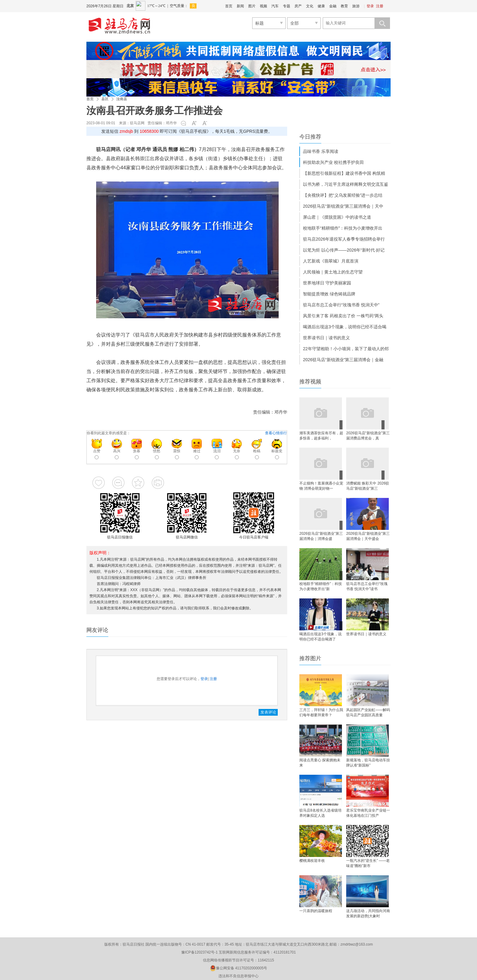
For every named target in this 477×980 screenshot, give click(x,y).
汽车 (275, 6)
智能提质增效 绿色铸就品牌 (329, 294)
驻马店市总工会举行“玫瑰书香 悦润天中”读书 (367, 586)
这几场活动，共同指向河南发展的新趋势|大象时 (368, 913)
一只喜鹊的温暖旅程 (316, 911)
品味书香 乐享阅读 (321, 151)
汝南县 (122, 99)
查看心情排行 (276, 433)
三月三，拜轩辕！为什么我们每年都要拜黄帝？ (321, 712)
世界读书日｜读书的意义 (326, 338)
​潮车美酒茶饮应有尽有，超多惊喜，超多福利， (321, 436)
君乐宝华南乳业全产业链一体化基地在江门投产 (368, 813)
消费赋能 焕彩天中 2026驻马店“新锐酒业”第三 (368, 486)
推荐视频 (310, 382)
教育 (344, 6)
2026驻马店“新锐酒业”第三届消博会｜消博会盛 (321, 536)
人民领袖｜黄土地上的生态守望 (333, 272)
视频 (263, 6)
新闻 (240, 6)
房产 (298, 6)
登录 (370, 6)
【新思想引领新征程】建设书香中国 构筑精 (344, 173)
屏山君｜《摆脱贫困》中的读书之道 (337, 217)
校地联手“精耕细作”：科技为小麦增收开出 (343, 228)
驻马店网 (137, 123)
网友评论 (97, 630)
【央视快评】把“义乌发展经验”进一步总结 (343, 195)
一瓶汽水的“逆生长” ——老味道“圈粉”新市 (368, 863)
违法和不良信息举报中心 (238, 976)
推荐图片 (310, 658)
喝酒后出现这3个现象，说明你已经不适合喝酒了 (320, 637)
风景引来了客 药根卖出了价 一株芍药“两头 (343, 316)
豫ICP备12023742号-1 (200, 952)
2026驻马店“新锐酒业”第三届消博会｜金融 (343, 360)
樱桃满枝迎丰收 (312, 861)
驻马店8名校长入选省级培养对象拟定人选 (320, 813)
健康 (321, 6)
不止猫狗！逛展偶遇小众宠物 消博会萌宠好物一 (321, 486)
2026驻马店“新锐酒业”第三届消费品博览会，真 (368, 436)
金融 (333, 6)
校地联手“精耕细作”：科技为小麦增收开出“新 (321, 586)
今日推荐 (310, 137)
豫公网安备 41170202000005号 (239, 968)
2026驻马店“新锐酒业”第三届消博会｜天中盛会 (368, 536)
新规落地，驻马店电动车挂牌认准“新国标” (368, 763)
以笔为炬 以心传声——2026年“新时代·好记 (344, 250)
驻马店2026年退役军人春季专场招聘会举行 (344, 239)
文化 (310, 6)
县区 (105, 99)
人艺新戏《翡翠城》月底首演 (331, 261)
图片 (252, 6)
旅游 (356, 6)
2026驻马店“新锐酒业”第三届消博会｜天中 (343, 206)
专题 (287, 6)
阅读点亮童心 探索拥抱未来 (320, 763)
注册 (380, 6)
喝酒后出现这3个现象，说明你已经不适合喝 (345, 327)
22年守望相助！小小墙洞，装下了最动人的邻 (346, 349)
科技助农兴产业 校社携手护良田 (333, 162)
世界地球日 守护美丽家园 (327, 283)
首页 (229, 6)
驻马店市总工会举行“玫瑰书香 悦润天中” (341, 305)
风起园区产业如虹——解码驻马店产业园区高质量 (368, 712)
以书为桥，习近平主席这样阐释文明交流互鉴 (346, 184)
